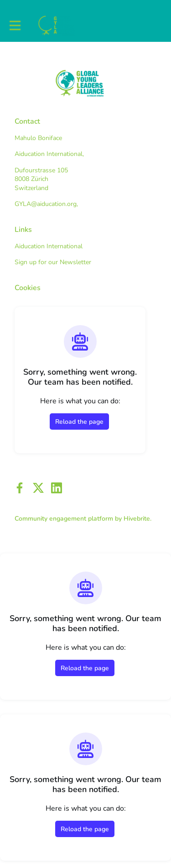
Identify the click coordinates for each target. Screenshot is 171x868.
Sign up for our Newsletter (53, 262)
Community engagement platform (64, 519)
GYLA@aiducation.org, (46, 204)
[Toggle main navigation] (15, 26)
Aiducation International (49, 246)
